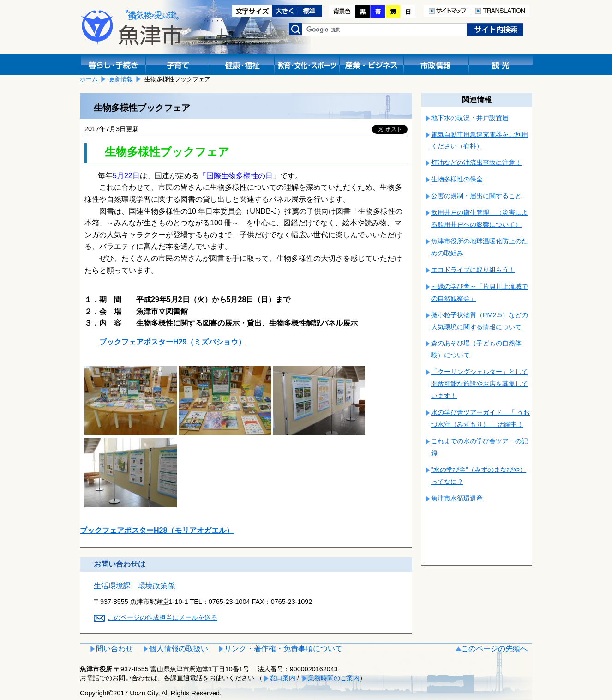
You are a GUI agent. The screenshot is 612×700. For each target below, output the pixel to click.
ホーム (89, 79)
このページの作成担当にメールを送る (162, 617)
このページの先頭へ (494, 649)
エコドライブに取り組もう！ (473, 270)
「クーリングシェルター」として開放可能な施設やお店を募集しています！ (480, 384)
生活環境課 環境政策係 (134, 586)
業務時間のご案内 (334, 678)
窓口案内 (282, 678)
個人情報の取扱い (179, 649)
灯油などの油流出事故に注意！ (476, 163)
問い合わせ (114, 649)
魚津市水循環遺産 (457, 498)
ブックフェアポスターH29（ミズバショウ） (172, 342)
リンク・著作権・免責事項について (283, 649)
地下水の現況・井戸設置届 (470, 118)
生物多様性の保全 (457, 179)
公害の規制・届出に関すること (476, 196)
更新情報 (121, 79)
